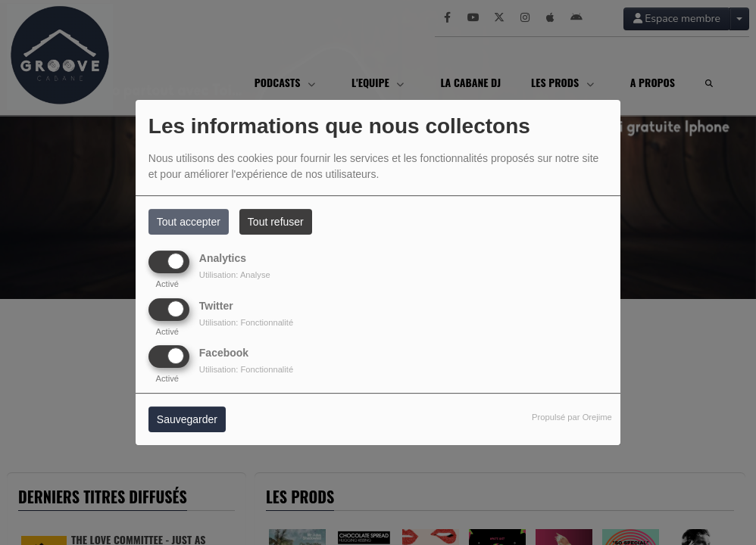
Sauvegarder (187, 419)
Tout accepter (189, 222)
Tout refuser (276, 222)
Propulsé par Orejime (572, 417)
